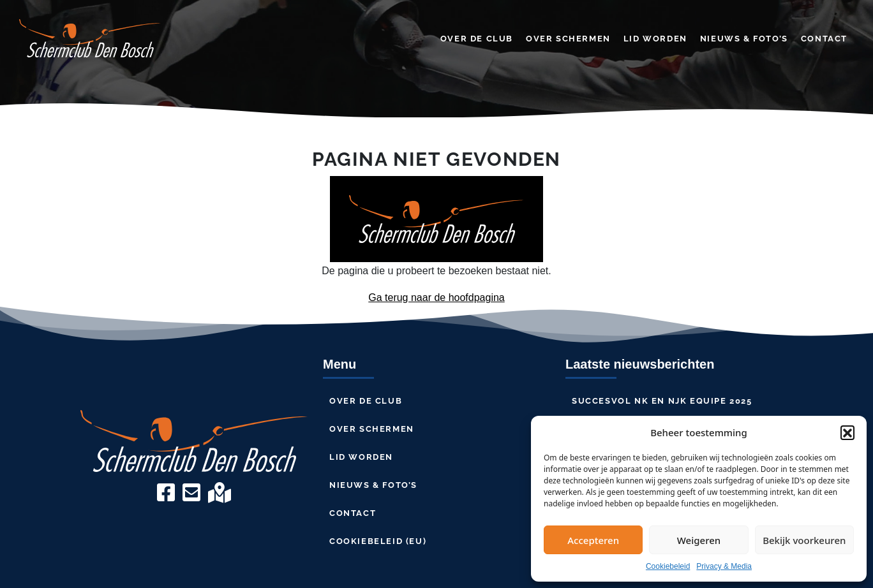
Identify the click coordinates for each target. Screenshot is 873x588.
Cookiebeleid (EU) (378, 541)
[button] (847, 432)
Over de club (477, 39)
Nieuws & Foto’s (744, 39)
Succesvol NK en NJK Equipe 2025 (662, 401)
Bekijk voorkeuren (804, 540)
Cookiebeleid (668, 566)
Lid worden (655, 39)
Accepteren (593, 540)
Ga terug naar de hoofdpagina (436, 298)
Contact (824, 39)
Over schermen (568, 39)
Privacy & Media (724, 566)
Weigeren (699, 540)
